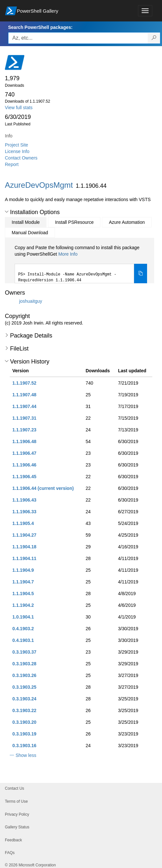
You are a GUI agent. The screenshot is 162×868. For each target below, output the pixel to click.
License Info (17, 151)
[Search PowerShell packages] (154, 38)
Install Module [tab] (26, 222)
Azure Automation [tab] (127, 222)
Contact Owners (21, 158)
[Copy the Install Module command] (141, 274)
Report (12, 164)
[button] (7, 212)
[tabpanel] (81, 264)
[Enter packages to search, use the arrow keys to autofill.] (78, 38)
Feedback (13, 840)
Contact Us (14, 788)
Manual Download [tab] (30, 233)
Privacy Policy (17, 814)
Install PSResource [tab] (74, 222)
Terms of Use (16, 801)
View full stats (19, 108)
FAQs (10, 853)
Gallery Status (17, 827)
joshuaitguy (31, 301)
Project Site (17, 145)
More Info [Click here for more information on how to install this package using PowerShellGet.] (68, 254)
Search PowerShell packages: (40, 27)
